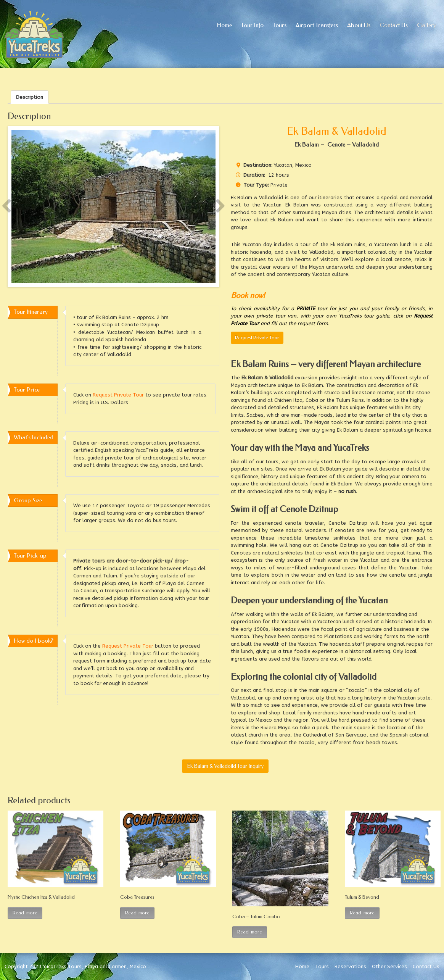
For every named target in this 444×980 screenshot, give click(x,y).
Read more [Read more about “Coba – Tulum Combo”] (250, 932)
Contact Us (426, 966)
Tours (322, 966)
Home (302, 966)
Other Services (389, 966)
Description (30, 97)
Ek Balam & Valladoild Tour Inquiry (225, 766)
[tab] (30, 97)
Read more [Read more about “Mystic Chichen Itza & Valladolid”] (25, 913)
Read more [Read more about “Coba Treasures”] (138, 913)
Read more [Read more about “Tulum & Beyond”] (362, 913)
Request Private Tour (257, 338)
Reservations (350, 966)
